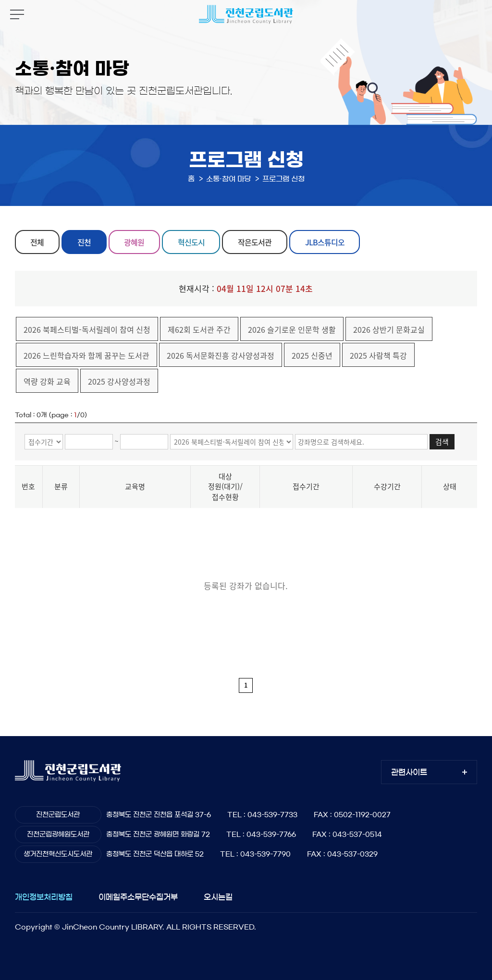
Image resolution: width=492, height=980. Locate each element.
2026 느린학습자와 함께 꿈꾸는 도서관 (86, 355)
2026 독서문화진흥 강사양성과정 (221, 355)
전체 (37, 242)
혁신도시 (191, 242)
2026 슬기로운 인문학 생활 (292, 329)
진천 (84, 242)
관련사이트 (409, 772)
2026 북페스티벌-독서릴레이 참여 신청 (87, 329)
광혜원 (134, 242)
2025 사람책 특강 (378, 355)
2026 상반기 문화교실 (389, 329)
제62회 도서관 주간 (199, 329)
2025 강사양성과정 (119, 381)
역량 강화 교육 (47, 381)
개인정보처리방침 (44, 897)
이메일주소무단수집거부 (138, 897)
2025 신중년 (312, 355)
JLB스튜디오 (325, 242)
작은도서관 (255, 242)
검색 (442, 442)
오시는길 (218, 897)
